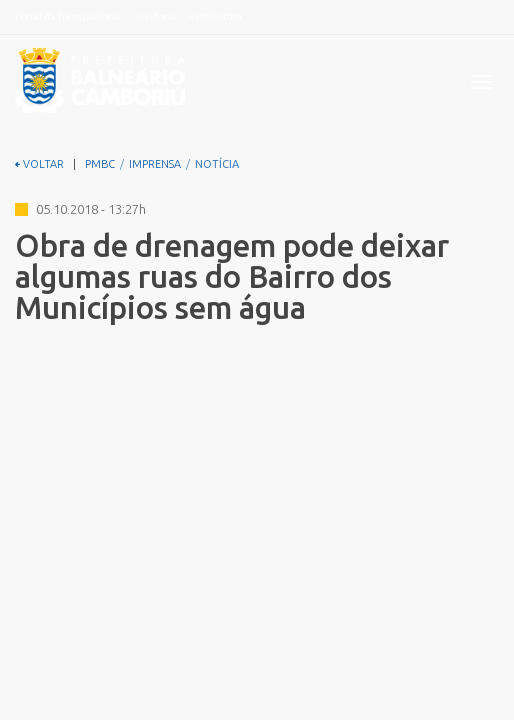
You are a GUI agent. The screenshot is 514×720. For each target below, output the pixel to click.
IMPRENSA (155, 164)
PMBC (100, 164)
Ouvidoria (154, 16)
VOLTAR (39, 164)
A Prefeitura (215, 16)
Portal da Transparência (67, 16)
